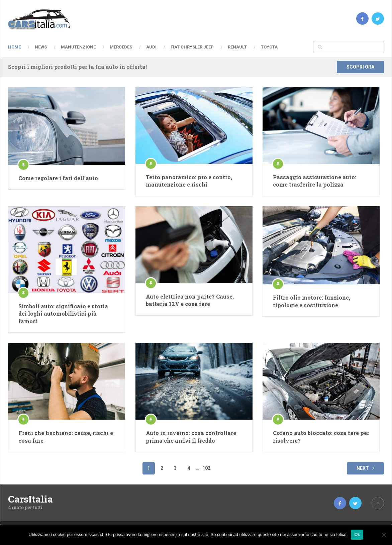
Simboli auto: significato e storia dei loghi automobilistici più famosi (63, 314)
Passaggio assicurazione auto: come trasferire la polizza (315, 181)
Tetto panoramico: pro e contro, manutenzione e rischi (189, 181)
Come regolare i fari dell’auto (58, 178)
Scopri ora (360, 67)
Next (365, 468)
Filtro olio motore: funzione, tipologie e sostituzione (312, 301)
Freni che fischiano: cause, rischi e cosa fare (66, 437)
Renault (237, 47)
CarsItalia (30, 499)
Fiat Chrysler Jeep (192, 47)
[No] (384, 535)
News (41, 47)
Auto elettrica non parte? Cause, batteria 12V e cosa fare (190, 300)
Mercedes (121, 47)
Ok (357, 534)
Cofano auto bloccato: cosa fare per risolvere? (321, 437)
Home (14, 47)
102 (206, 468)
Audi (151, 47)
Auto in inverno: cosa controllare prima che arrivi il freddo (191, 437)
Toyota (269, 47)
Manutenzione (78, 47)
